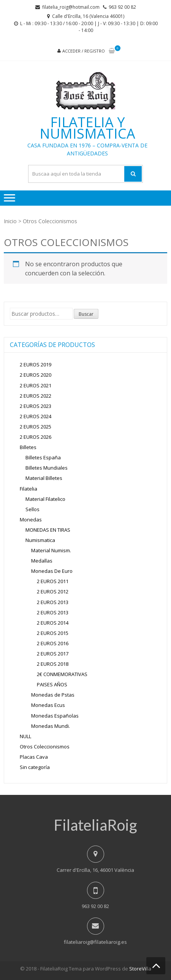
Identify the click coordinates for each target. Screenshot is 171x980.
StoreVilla (140, 969)
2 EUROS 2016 (53, 643)
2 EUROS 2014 (53, 623)
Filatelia (28, 489)
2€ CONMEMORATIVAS (62, 674)
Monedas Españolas (55, 716)
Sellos (32, 509)
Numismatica (40, 540)
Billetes (28, 447)
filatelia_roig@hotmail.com (71, 7)
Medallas (42, 561)
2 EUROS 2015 (53, 633)
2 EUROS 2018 (53, 664)
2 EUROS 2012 (53, 592)
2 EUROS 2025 (36, 427)
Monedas (31, 520)
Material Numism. (51, 550)
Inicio (10, 221)
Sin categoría (35, 767)
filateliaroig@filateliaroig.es (95, 942)
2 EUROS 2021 (36, 385)
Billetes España (43, 457)
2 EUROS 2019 (36, 365)
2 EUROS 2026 (36, 437)
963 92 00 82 (122, 7)
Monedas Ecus (48, 705)
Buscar (86, 314)
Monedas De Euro (52, 571)
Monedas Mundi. (51, 726)
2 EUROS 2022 (36, 396)
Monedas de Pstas (53, 695)
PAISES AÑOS (52, 684)
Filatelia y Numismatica (87, 128)
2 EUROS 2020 (36, 375)
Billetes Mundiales (47, 468)
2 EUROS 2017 (53, 654)
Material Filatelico (45, 499)
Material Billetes (44, 478)
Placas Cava (34, 757)
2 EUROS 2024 (36, 416)
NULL (25, 736)
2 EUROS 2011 (53, 581)
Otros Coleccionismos (45, 747)
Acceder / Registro (84, 51)
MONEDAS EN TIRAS (48, 530)
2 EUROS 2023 (36, 406)
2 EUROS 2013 (53, 602)
